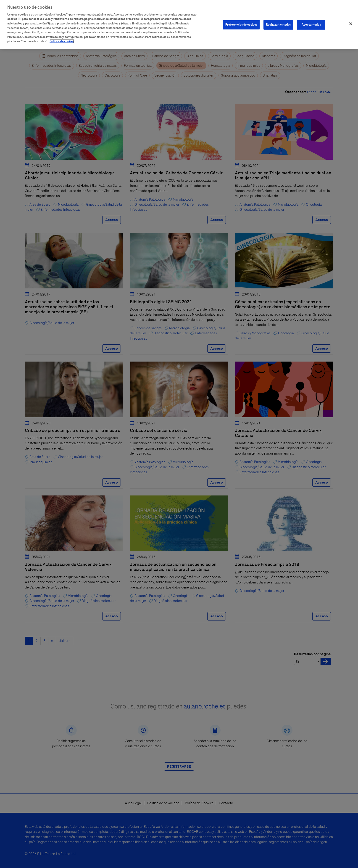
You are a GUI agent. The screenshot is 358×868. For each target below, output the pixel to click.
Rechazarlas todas (278, 21)
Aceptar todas (311, 21)
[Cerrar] (351, 21)
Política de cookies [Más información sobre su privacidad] (62, 38)
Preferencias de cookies (241, 21)
